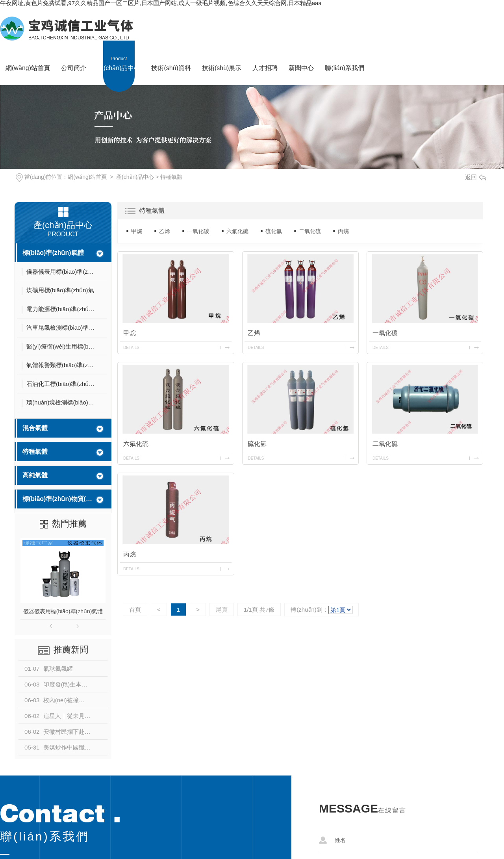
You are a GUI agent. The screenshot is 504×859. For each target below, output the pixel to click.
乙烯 (165, 231)
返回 (476, 177)
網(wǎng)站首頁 (28, 56)
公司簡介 (74, 56)
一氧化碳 (198, 231)
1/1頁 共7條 (259, 609)
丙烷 (343, 231)
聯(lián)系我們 (345, 56)
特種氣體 (171, 177)
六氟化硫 (237, 231)
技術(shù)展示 (222, 56)
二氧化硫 (310, 231)
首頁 (135, 609)
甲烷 (137, 231)
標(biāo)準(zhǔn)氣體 (53, 253)
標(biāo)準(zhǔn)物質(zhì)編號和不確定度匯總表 (58, 499)
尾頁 (222, 609)
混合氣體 (35, 428)
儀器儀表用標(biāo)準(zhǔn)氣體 (63, 611)
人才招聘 (265, 56)
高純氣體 (35, 475)
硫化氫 (274, 231)
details (131, 348)
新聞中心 (301, 56)
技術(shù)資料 (171, 56)
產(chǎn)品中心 (119, 56)
